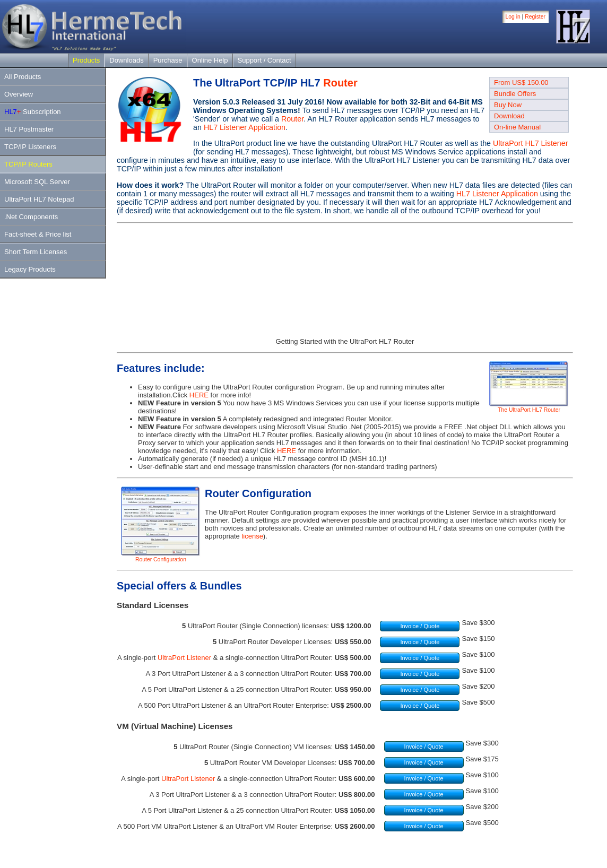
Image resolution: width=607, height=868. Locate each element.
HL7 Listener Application (245, 127)
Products (86, 60)
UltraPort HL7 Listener (530, 143)
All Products (23, 77)
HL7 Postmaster (29, 129)
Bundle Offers (515, 94)
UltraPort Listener (184, 658)
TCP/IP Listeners (30, 147)
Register (535, 17)
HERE (199, 395)
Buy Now (508, 105)
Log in (513, 17)
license (252, 536)
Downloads (126, 60)
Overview (19, 94)
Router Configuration (161, 557)
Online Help (210, 60)
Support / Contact (265, 60)
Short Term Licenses (36, 252)
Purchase (168, 60)
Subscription (33, 112)
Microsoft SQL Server (37, 182)
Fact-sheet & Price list (38, 234)
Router (340, 83)
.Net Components (31, 217)
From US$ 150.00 (521, 83)
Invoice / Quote (420, 626)
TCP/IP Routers (28, 164)
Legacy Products (30, 269)
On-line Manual (517, 127)
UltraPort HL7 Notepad (39, 199)
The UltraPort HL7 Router (529, 407)
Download (509, 116)
